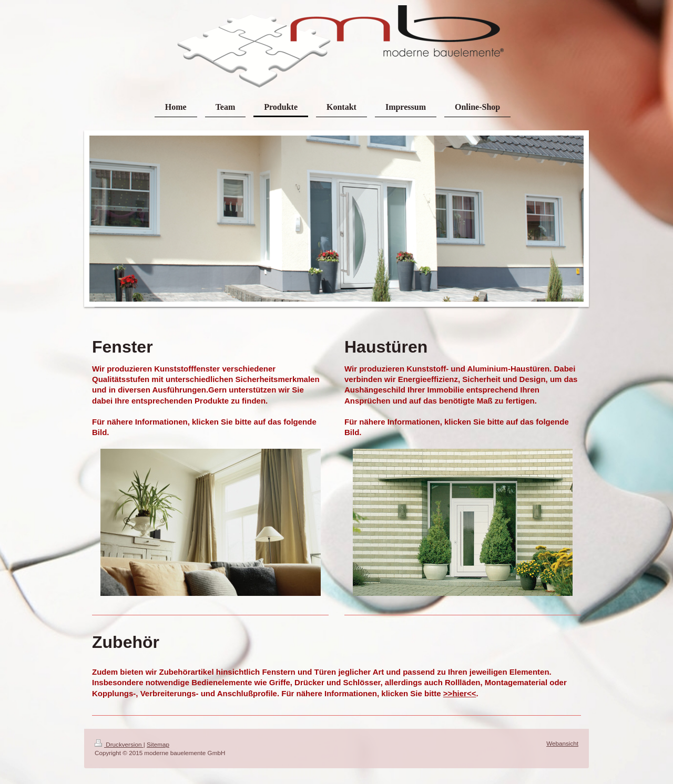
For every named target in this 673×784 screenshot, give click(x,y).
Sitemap (158, 744)
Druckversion (119, 744)
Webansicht (562, 743)
